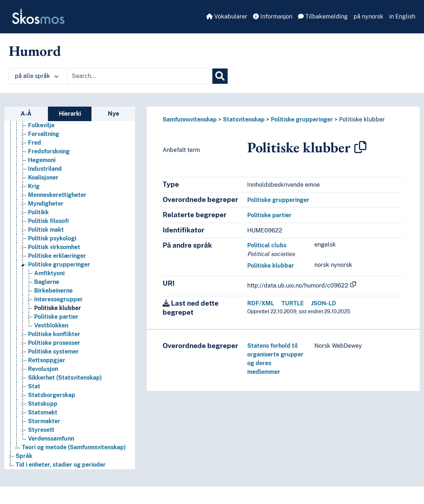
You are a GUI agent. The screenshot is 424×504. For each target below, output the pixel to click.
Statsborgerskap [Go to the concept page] (52, 395)
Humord (35, 51)
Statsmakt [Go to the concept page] (43, 412)
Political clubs (267, 245)
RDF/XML (261, 303)
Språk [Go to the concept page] (24, 456)
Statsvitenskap (244, 119)
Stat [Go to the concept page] (34, 386)
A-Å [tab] (26, 114)
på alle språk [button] (37, 76)
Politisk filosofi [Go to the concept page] (48, 221)
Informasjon (273, 16)
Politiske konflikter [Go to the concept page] (54, 334)
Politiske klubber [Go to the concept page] (58, 308)
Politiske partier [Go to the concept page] (56, 317)
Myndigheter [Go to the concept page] (46, 204)
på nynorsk (368, 16)
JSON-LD (324, 303)
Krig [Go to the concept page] (34, 186)
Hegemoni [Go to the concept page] (42, 160)
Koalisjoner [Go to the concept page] (43, 177)
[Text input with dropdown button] (140, 76)
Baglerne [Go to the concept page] (47, 282)
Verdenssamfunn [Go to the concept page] (51, 439)
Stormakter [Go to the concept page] (44, 421)
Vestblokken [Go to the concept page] (51, 325)
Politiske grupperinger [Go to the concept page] (59, 265)
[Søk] (220, 76)
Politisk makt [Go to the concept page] (46, 230)
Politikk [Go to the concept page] (38, 212)
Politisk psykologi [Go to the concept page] (52, 238)
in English (402, 16)
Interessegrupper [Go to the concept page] (58, 299)
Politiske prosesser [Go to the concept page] (54, 343)
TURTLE (293, 303)
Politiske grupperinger (302, 119)
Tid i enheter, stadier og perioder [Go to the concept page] (61, 465)
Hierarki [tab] (70, 114)
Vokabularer (227, 16)
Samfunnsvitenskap (190, 119)
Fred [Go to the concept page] (34, 143)
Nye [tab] (113, 114)
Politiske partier (269, 215)
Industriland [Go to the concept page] (45, 169)
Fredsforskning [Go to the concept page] (49, 151)
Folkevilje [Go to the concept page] (41, 125)
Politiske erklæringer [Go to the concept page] (57, 256)
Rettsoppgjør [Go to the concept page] (47, 360)
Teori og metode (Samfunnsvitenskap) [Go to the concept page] (74, 447)
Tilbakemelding (323, 16)
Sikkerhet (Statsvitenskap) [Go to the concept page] (65, 378)
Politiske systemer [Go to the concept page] (53, 352)
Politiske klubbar (271, 266)
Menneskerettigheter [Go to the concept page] (57, 195)
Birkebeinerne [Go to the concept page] (53, 291)
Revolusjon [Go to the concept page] (43, 369)
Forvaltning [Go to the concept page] (44, 134)
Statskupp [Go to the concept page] (43, 404)
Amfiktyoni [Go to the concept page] (49, 273)
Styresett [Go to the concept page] (41, 430)
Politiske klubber (362, 119)
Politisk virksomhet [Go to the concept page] (54, 247)
